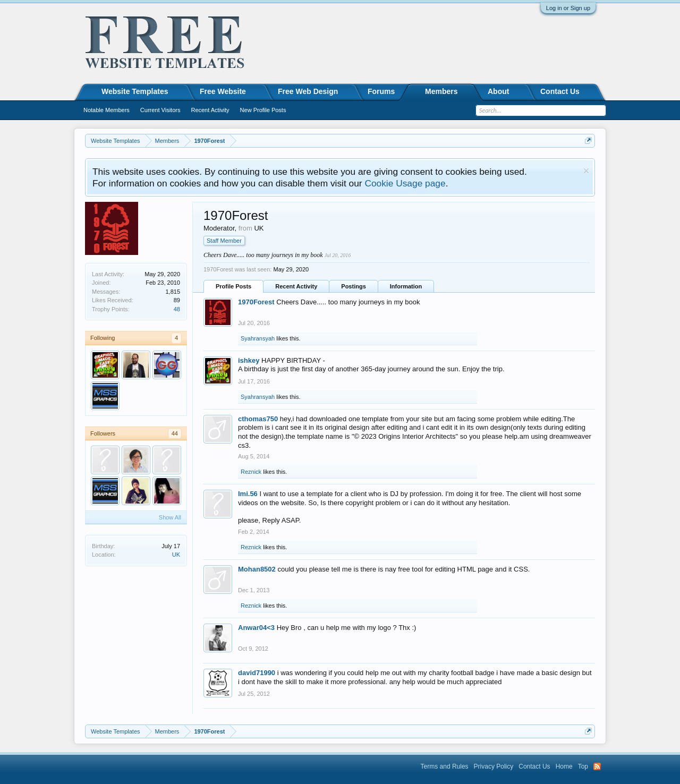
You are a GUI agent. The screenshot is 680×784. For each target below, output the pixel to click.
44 (175, 433)
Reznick (251, 472)
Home (564, 766)
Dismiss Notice (586, 171)
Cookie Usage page (405, 183)
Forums (381, 91)
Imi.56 (248, 494)
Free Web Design (308, 91)
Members (441, 91)
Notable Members (107, 110)
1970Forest (256, 302)
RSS (597, 766)
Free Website (223, 91)
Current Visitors (160, 110)
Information (406, 286)
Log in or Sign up (568, 8)
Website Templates (135, 91)
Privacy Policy (494, 766)
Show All (170, 517)
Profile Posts (233, 286)
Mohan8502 (257, 569)
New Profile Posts (263, 110)
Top (583, 766)
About (498, 91)
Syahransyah (258, 338)
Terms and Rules (445, 766)
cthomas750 (258, 419)
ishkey (249, 360)
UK (176, 555)
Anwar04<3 (256, 628)
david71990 (257, 673)
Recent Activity (296, 286)
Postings (353, 286)
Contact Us (560, 91)
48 (177, 309)
